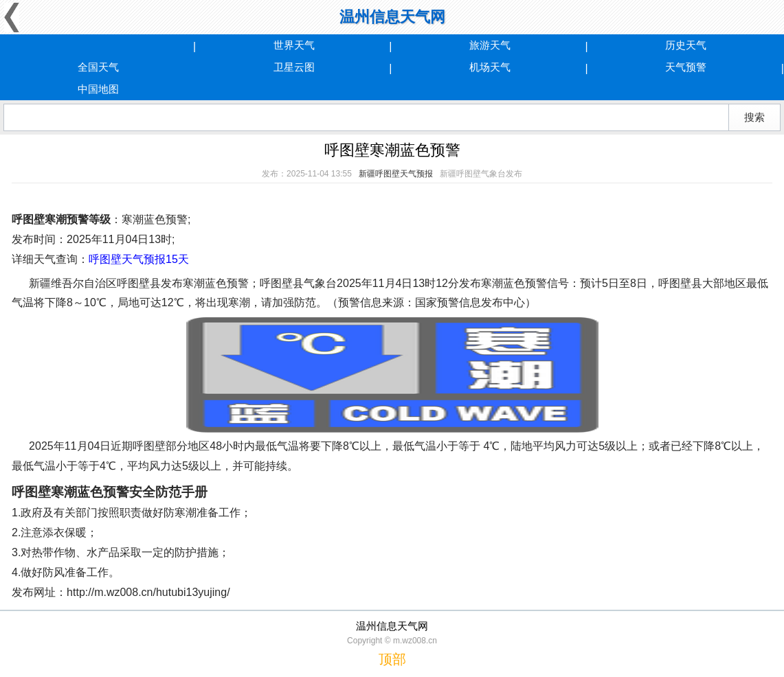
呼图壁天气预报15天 (139, 259)
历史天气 (686, 45)
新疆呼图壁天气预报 (396, 174)
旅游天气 (490, 45)
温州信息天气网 (392, 17)
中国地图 (98, 89)
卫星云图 (294, 67)
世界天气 (294, 45)
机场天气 (490, 67)
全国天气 (98, 67)
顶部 (392, 659)
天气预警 (686, 67)
